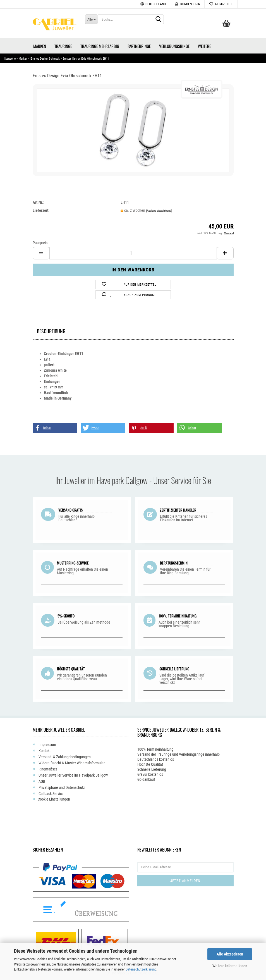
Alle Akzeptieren (230, 954)
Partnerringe (139, 46)
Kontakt (44, 751)
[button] (55, 428)
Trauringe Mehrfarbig (100, 46)
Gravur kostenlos (150, 774)
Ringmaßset (47, 769)
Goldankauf (146, 779)
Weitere (204, 46)
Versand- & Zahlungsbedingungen (64, 757)
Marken (40, 46)
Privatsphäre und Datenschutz (61, 787)
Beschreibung (51, 330)
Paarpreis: (40, 243)
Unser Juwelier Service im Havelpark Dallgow (73, 775)
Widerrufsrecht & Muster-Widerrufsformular (71, 763)
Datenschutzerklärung (141, 969)
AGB (41, 781)
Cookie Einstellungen (54, 799)
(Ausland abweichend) (159, 211)
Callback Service (51, 794)
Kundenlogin (187, 4)
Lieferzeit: (41, 210)
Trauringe (63, 46)
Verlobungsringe (174, 46)
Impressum (47, 745)
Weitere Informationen (230, 966)
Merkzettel (221, 4)
